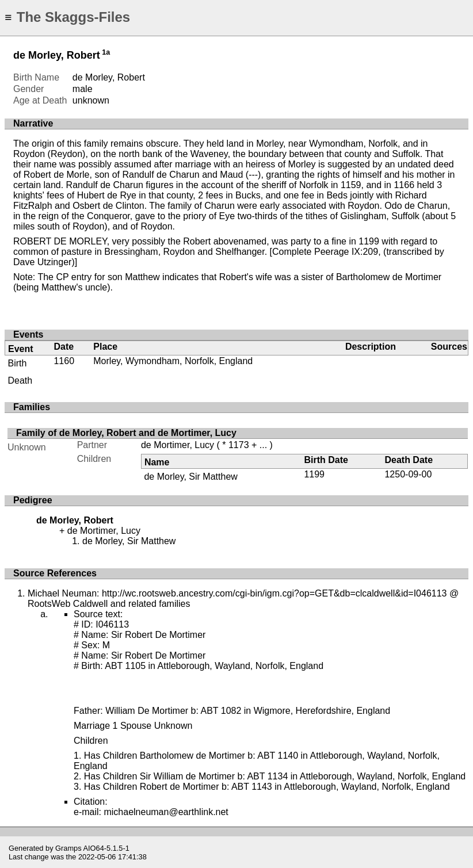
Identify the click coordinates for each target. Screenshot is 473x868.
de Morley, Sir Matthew (190, 477)
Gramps (68, 848)
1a (106, 52)
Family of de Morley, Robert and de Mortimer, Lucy (126, 433)
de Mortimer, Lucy (178, 445)
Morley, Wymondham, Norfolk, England (173, 361)
